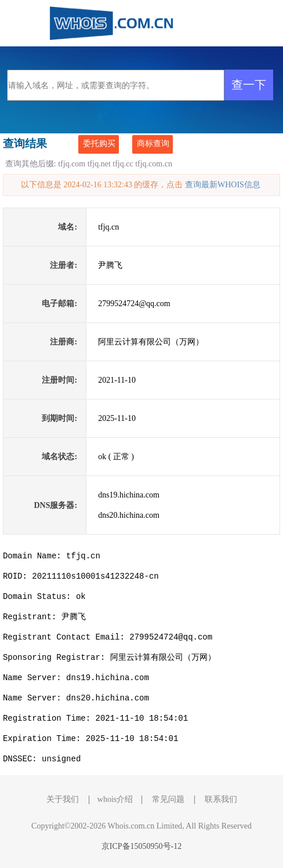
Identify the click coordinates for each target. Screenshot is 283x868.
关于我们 (63, 799)
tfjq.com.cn (154, 164)
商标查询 (153, 144)
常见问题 (168, 799)
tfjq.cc (123, 164)
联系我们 (221, 799)
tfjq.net (99, 164)
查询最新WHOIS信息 (223, 185)
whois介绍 (115, 799)
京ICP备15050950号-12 (141, 846)
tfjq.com (72, 164)
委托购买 (99, 144)
